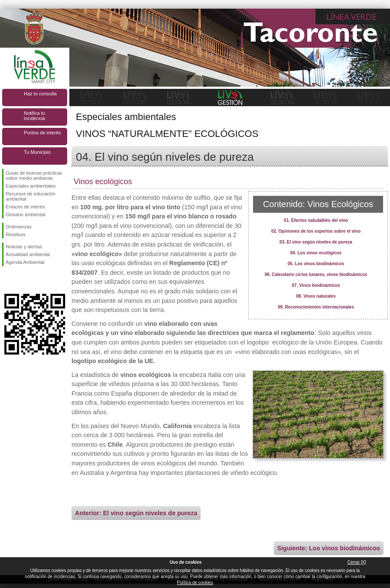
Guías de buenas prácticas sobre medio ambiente (34, 175)
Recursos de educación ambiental (31, 196)
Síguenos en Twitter (22, 280)
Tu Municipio (37, 152)
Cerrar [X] (357, 562)
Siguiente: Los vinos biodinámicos (329, 548)
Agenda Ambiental (25, 262)
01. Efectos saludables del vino (316, 220)
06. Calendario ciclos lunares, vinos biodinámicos (316, 275)
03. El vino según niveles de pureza (316, 242)
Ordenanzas (19, 227)
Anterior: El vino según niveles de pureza (136, 513)
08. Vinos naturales (316, 296)
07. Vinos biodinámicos (316, 285)
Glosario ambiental (26, 214)
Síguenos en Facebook (7, 280)
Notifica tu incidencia (34, 116)
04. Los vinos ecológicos (316, 253)
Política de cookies (195, 583)
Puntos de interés (42, 133)
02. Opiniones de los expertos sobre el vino (316, 231)
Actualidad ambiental (28, 254)
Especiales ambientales (31, 186)
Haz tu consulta (40, 94)
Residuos (16, 234)
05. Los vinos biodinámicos (316, 264)
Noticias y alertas (24, 247)
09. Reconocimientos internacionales (316, 307)
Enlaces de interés (25, 207)
